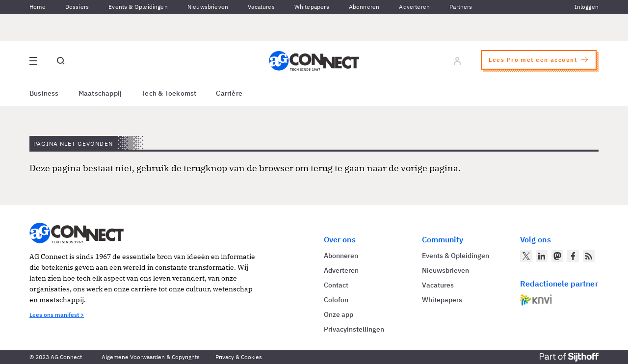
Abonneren (364, 7)
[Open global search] (61, 61)
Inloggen (587, 7)
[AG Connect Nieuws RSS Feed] (589, 256)
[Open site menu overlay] (33, 61)
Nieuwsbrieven (208, 7)
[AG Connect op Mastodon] (557, 256)
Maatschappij (100, 93)
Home (38, 7)
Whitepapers (312, 7)
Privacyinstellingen (354, 329)
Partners (461, 7)
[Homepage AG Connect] (314, 61)
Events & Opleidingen (138, 7)
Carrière (229, 93)
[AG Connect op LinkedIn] (542, 256)
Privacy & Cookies (239, 357)
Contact (336, 285)
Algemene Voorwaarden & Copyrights (151, 357)
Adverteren (414, 7)
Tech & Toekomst (169, 93)
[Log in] (457, 61)
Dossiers (77, 7)
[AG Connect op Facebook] (573, 256)
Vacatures (261, 7)
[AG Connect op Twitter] (526, 256)
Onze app (339, 314)
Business (44, 93)
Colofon (336, 300)
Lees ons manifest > (57, 315)
